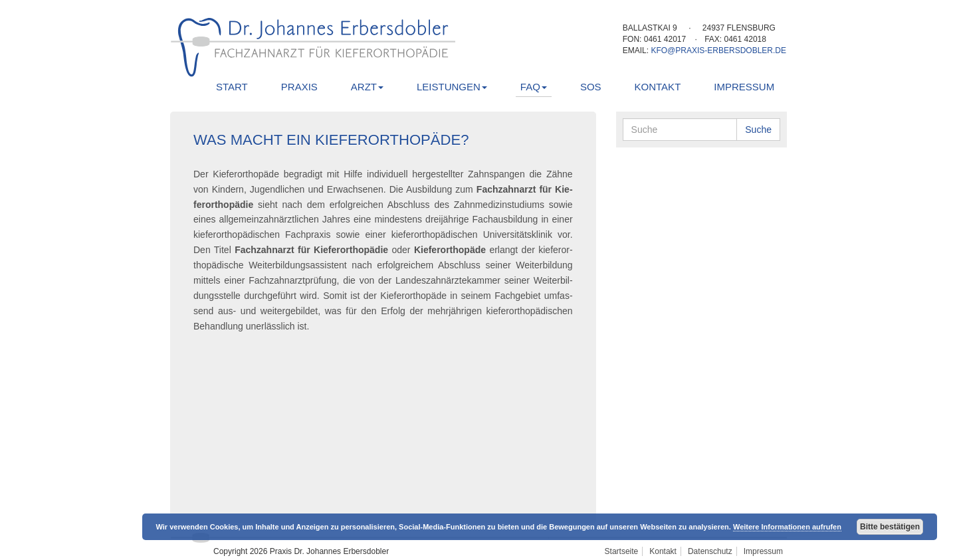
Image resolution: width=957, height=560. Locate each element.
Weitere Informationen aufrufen (787, 527)
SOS (591, 87)
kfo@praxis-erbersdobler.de (718, 50)
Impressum (744, 87)
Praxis (299, 87)
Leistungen (452, 87)
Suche (758, 130)
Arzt (367, 87)
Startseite (622, 551)
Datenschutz (710, 551)
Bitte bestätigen (890, 527)
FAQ (534, 87)
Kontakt (658, 87)
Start (232, 87)
